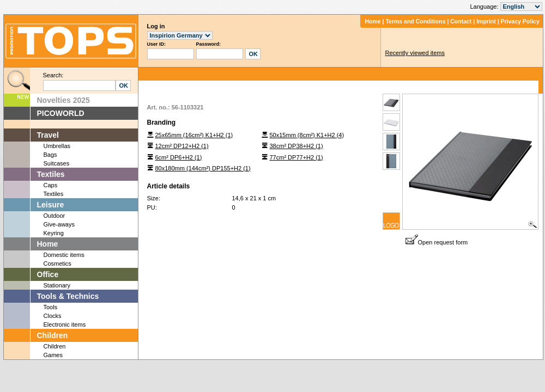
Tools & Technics (68, 296)
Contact (461, 21)
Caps (51, 185)
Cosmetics (57, 264)
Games (53, 355)
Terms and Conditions (415, 21)
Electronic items (65, 324)
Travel (48, 135)
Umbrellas (57, 146)
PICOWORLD (61, 113)
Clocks (53, 316)
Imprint (486, 21)
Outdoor (55, 216)
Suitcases (57, 163)
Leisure (51, 205)
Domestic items (64, 255)
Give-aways (59, 224)
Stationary (57, 285)
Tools (51, 307)
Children (53, 335)
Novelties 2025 (63, 100)
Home (373, 21)
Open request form (437, 242)
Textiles (51, 174)
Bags (50, 155)
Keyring (54, 233)
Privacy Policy (520, 21)
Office (48, 274)
